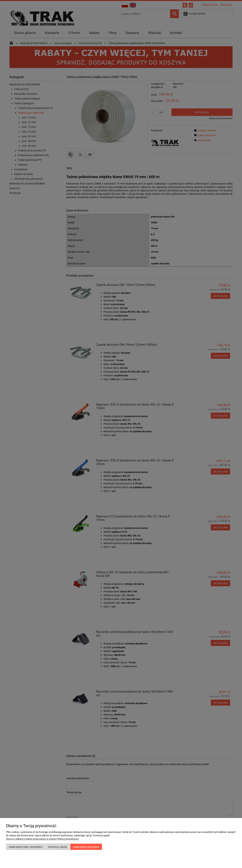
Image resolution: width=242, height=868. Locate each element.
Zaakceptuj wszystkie (86, 847)
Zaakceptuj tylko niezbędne (26, 847)
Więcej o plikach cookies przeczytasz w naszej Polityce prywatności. (43, 839)
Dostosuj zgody (58, 847)
